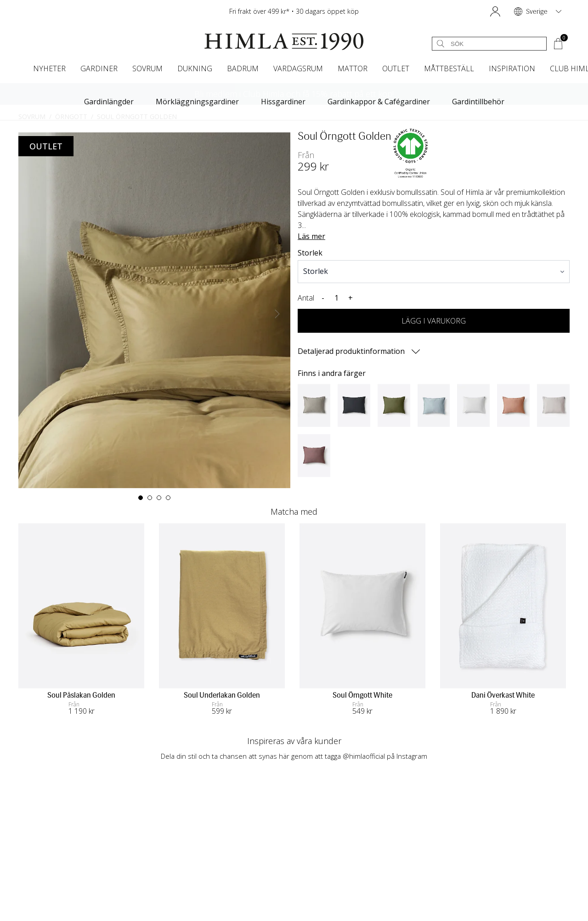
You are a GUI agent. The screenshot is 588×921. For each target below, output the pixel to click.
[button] (495, 11)
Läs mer (311, 236)
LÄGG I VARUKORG (434, 321)
